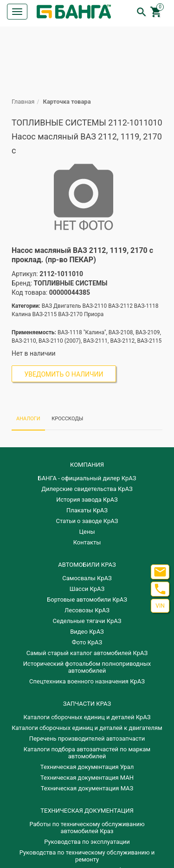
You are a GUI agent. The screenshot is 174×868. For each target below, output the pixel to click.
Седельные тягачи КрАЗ (87, 621)
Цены (87, 532)
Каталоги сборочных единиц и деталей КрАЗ (87, 717)
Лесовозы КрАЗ (87, 610)
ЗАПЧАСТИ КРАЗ (87, 704)
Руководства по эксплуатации (87, 842)
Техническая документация (87, 811)
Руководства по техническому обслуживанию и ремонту (87, 856)
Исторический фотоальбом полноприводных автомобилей (87, 667)
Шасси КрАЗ (87, 589)
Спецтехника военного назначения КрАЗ (87, 681)
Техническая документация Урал (87, 767)
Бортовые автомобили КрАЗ (87, 600)
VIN (160, 606)
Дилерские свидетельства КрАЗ (87, 489)
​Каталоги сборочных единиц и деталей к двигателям (87, 728)
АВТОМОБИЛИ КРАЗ (87, 565)
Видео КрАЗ (87, 632)
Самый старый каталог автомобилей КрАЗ (87, 653)
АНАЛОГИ (28, 419)
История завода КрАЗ (87, 500)
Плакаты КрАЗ (87, 510)
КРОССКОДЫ (67, 419)
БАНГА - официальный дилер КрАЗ (87, 478)
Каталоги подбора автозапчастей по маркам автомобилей (87, 753)
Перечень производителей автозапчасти (87, 739)
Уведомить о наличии (64, 374)
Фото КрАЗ (87, 642)
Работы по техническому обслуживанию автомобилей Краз (87, 828)
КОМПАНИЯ (87, 465)
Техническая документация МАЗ (87, 788)
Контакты (87, 542)
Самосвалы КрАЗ (87, 578)
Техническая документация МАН (87, 778)
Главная (23, 102)
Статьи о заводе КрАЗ (87, 521)
